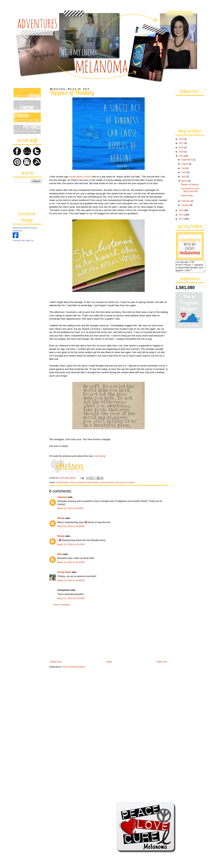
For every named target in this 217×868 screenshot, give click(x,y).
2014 (182, 156)
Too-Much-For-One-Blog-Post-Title (190, 190)
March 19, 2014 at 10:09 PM (71, 526)
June (184, 172)
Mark (60, 554)
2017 (182, 143)
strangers (131, 482)
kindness (111, 482)
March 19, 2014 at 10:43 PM (71, 562)
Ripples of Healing (190, 184)
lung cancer (121, 482)
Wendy (61, 518)
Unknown (62, 497)
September (187, 160)
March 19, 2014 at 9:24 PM (70, 508)
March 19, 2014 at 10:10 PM (71, 544)
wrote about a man (80, 177)
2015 (182, 152)
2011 (182, 219)
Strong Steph (64, 572)
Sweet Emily (187, 196)
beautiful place (62, 482)
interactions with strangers (88, 482)
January (186, 205)
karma (103, 482)
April (184, 177)
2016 (182, 148)
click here (99, 456)
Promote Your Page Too (23, 240)
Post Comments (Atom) (74, 667)
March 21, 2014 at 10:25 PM (71, 598)
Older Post (162, 662)
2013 (182, 210)
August (185, 164)
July (184, 168)
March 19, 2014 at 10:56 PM (71, 580)
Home (109, 662)
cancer (73, 482)
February (186, 201)
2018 (182, 139)
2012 (182, 215)
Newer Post (56, 662)
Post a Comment (62, 605)
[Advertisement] (109, 633)
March (185, 181)
